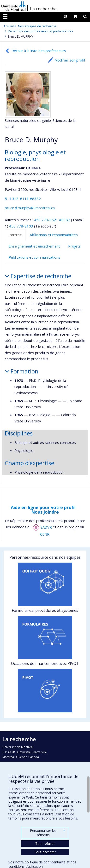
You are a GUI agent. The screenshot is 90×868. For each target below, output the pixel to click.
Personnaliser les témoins (48, 833)
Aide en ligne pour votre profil (43, 507)
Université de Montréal (13, 6)
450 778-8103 (22, 226)
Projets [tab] (74, 246)
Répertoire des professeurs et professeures (41, 31)
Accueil (9, 26)
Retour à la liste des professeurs (39, 51)
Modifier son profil (70, 60)
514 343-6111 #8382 (23, 199)
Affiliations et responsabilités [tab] (54, 235)
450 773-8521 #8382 (52, 220)
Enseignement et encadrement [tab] (34, 246)
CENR (45, 534)
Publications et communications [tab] (34, 257)
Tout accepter (45, 852)
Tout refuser (45, 844)
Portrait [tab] (15, 235)
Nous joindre (45, 512)
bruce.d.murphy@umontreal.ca (30, 208)
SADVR (42, 527)
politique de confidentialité (45, 862)
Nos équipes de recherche (37, 26)
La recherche (43, 9)
